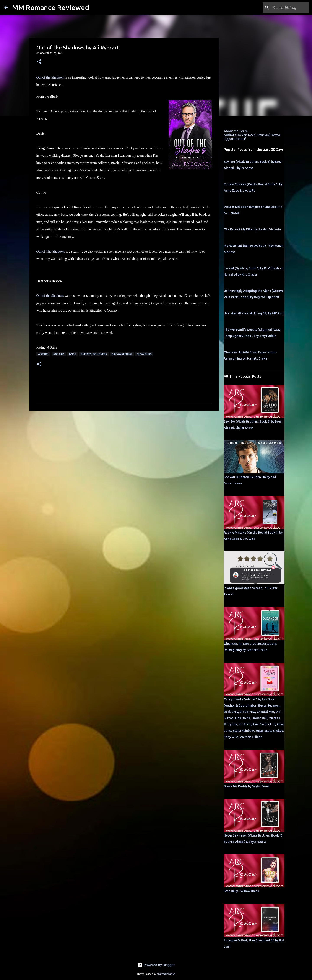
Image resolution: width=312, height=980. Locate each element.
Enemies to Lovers (94, 354)
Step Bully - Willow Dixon (241, 891)
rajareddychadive (166, 974)
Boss (73, 354)
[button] (39, 62)
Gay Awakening (122, 354)
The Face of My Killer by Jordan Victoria (252, 229)
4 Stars (43, 354)
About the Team (236, 131)
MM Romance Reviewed (51, 7)
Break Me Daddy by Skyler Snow (247, 786)
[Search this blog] (286, 8)
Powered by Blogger (156, 965)
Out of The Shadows (51, 251)
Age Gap (59, 354)
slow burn (144, 354)
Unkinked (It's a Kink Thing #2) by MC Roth (254, 313)
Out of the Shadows (50, 77)
